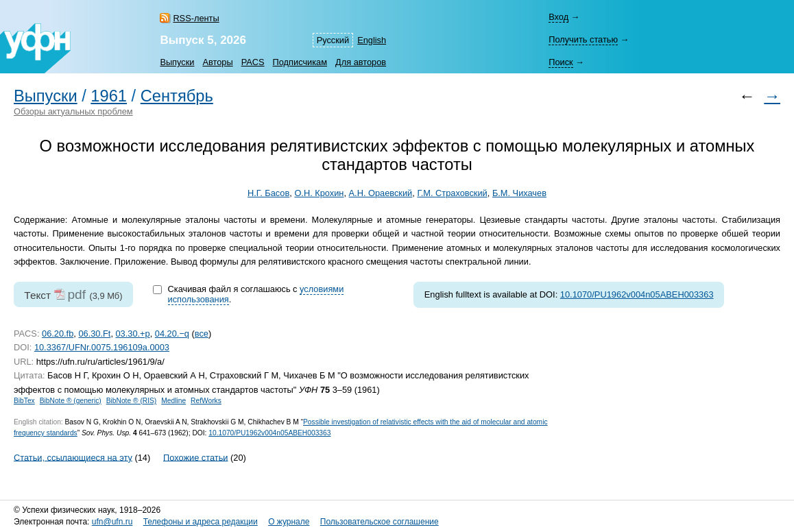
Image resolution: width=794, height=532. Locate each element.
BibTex (24, 401)
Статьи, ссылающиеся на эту (73, 457)
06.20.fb (58, 334)
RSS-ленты (196, 18)
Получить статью (583, 39)
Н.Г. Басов (268, 193)
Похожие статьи (195, 457)
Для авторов (361, 62)
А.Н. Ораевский (381, 193)
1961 (109, 96)
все (202, 334)
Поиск (561, 62)
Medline (173, 401)
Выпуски (177, 62)
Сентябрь (177, 96)
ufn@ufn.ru (112, 522)
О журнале (289, 522)
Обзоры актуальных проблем (73, 111)
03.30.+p (133, 334)
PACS (253, 62)
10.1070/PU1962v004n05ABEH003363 (637, 294)
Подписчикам (300, 62)
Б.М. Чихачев (519, 193)
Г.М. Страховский (452, 193)
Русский (333, 40)
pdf (76, 294)
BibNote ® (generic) (71, 401)
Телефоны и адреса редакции (201, 522)
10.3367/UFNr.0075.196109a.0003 (102, 347)
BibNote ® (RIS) (132, 401)
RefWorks (206, 401)
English (372, 40)
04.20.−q (172, 334)
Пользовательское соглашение (380, 522)
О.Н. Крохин (319, 193)
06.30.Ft (94, 334)
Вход (558, 17)
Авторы (217, 62)
